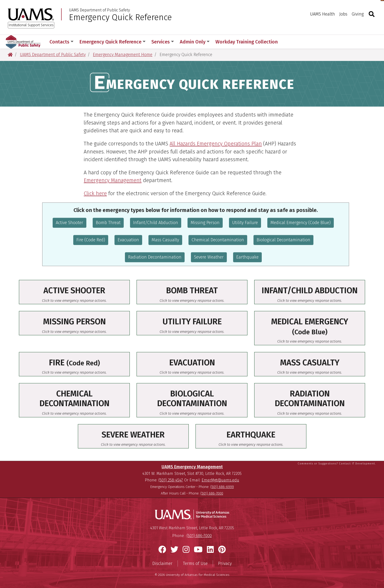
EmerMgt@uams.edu (220, 480)
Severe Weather (209, 257)
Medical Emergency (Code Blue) (301, 223)
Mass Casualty (165, 240)
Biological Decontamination (283, 240)
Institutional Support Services (31, 25)
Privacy (225, 563)
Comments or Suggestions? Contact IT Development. (337, 463)
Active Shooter (69, 223)
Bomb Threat (108, 223)
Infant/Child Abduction (156, 223)
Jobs (343, 14)
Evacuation (128, 240)
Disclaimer (162, 563)
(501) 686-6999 (222, 487)
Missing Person (205, 223)
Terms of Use (195, 563)
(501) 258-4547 (171, 480)
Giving (358, 14)
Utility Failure (245, 223)
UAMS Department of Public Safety (99, 10)
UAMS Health (323, 14)
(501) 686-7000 (212, 493)
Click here (95, 193)
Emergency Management (113, 180)
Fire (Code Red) (91, 240)
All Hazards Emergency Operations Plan (216, 144)
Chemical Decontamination (218, 240)
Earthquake (247, 257)
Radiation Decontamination (155, 257)
